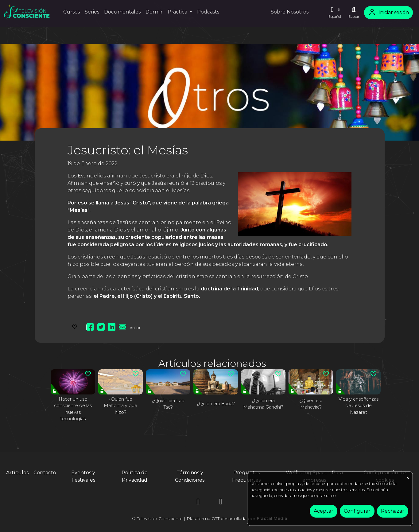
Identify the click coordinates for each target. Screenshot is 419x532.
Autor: (136, 328)
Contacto (45, 473)
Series (92, 12)
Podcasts (208, 12)
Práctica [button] (178, 12)
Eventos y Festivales (83, 476)
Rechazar (393, 511)
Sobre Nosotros (290, 12)
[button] (335, 13)
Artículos (17, 473)
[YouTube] (221, 503)
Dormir (154, 12)
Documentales (122, 12)
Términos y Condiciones (190, 476)
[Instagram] (198, 503)
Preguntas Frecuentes (246, 476)
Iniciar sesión (388, 12)
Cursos (72, 12)
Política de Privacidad (135, 476)
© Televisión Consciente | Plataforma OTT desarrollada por (210, 518)
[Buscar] (354, 13)
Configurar (357, 511)
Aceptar (324, 511)
